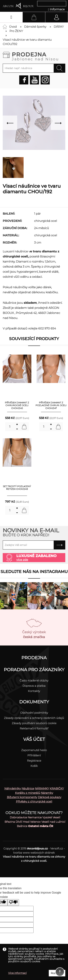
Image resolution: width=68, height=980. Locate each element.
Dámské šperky (35, 27)
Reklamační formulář (34, 728)
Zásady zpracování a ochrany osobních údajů (34, 718)
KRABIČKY (57, 788)
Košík (34, 766)
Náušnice (28, 788)
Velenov (35, 822)
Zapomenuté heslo (34, 750)
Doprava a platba (34, 686)
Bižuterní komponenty (22, 797)
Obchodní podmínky (34, 713)
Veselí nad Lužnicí (53, 822)
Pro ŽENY (16, 31)
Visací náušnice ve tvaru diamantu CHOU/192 (27, 42)
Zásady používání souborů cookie (34, 723)
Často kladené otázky (34, 680)
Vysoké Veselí (51, 817)
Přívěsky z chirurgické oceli (34, 801)
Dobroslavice (18, 817)
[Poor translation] (13, 903)
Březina (10, 822)
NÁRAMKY (42, 788)
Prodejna (39, 56)
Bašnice (22, 826)
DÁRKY (59, 27)
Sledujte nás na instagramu (34, 572)
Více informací (17, 973)
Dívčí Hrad (22, 822)
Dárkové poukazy (50, 797)
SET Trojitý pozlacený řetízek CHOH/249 (17, 488)
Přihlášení (34, 755)
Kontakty (34, 691)
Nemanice (35, 817)
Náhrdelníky (13, 788)
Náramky (47, 793)
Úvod (13, 27)
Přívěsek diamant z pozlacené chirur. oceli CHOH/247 (51, 405)
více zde (22, 560)
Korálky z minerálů (28, 793)
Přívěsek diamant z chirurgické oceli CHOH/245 (17, 405)
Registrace (34, 761)
